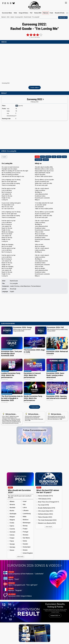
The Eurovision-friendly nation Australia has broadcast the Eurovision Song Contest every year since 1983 (34, 411)
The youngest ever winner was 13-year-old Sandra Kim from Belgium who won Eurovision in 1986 (57, 411)
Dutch (42, 157)
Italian (59, 157)
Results (60, 13)
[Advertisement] (34, 135)
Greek (54, 157)
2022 (8, 17)
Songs (23, 13)
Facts (51, 13)
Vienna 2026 (38, 13)
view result (20, 551)
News (7, 13)
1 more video (35, 88)
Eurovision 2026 (34, 560)
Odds (15, 13)
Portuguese (39, 160)
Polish (64, 157)
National (46, 13)
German (48, 157)
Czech (37, 157)
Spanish (46, 160)
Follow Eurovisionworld (35, 425)
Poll (31, 13)
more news (35, 402)
